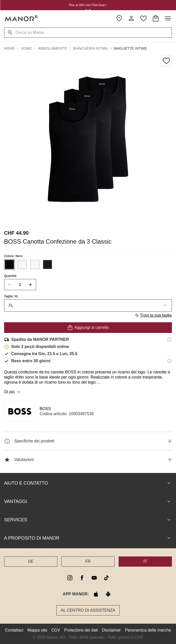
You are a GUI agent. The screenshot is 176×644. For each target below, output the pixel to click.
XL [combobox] (88, 305)
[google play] (108, 594)
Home (9, 48)
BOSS (45, 409)
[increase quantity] (30, 285)
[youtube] (94, 578)
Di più (13, 392)
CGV (56, 630)
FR (88, 561)
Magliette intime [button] (130, 48)
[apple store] (96, 594)
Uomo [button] (26, 48)
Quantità (10, 276)
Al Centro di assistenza (88, 610)
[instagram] (70, 578)
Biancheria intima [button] (90, 48)
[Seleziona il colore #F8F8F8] (22, 264)
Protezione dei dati (81, 630)
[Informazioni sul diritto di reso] (169, 361)
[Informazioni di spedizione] (169, 340)
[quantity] (20, 285)
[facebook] (82, 578)
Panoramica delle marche (148, 630)
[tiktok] (106, 578)
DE (31, 561)
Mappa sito (37, 630)
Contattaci (14, 630)
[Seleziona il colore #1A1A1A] (47, 264)
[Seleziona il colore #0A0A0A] (9, 264)
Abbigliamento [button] (53, 48)
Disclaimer (111, 630)
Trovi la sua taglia (153, 315)
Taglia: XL (11, 296)
